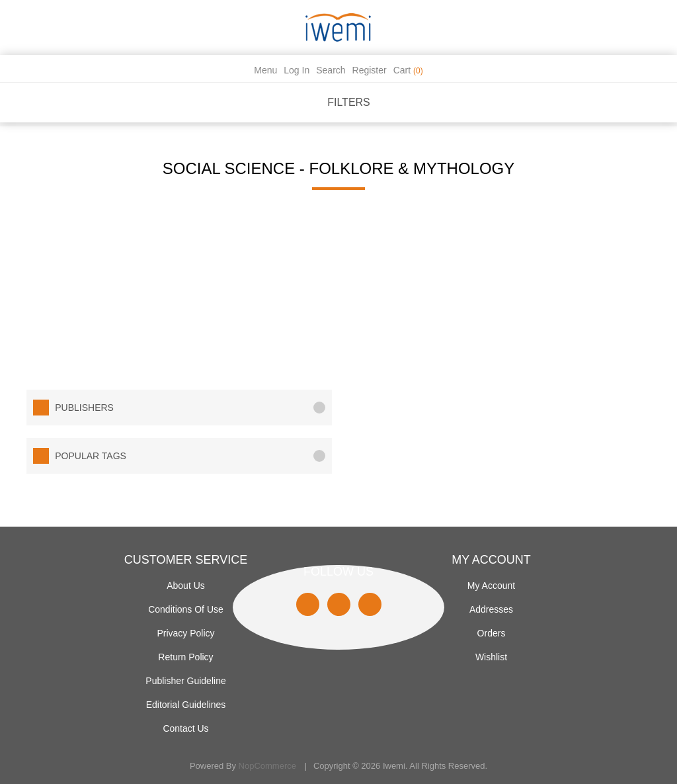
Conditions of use (186, 609)
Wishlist (491, 657)
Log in (297, 70)
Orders (492, 633)
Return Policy (185, 657)
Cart (408, 70)
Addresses (491, 609)
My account (491, 586)
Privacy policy (185, 633)
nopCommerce (267, 766)
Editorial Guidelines (186, 705)
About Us (186, 586)
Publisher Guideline (185, 681)
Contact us (185, 728)
